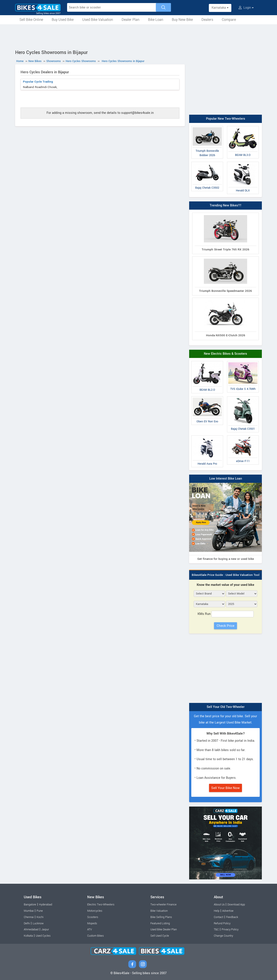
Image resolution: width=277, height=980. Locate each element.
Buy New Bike (182, 20)
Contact (219, 917)
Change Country (223, 936)
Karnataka (220, 8)
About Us (219, 905)
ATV (90, 929)
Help (217, 911)
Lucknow (38, 923)
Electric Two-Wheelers (101, 905)
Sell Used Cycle (160, 936)
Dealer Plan (130, 20)
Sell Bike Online (31, 20)
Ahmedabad (31, 929)
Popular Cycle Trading (38, 82)
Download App (236, 905)
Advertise (228, 911)
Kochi (40, 917)
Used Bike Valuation (98, 20)
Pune (40, 911)
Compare (229, 20)
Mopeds (92, 923)
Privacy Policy (230, 929)
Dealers (207, 20)
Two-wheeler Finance (163, 905)
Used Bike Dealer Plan (164, 929)
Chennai (29, 917)
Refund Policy (222, 923)
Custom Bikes (95, 936)
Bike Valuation (159, 911)
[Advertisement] (138, 36)
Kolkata (28, 936)
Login (246, 8)
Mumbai (29, 911)
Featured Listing (160, 923)
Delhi (27, 923)
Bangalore (30, 905)
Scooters (93, 917)
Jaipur (45, 929)
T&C (216, 929)
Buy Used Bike (63, 20)
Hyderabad (46, 905)
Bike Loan (156, 20)
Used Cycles (43, 936)
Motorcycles (95, 911)
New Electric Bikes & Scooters (225, 354)
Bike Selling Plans (161, 917)
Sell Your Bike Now (225, 788)
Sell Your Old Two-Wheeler (226, 707)
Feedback (232, 917)
